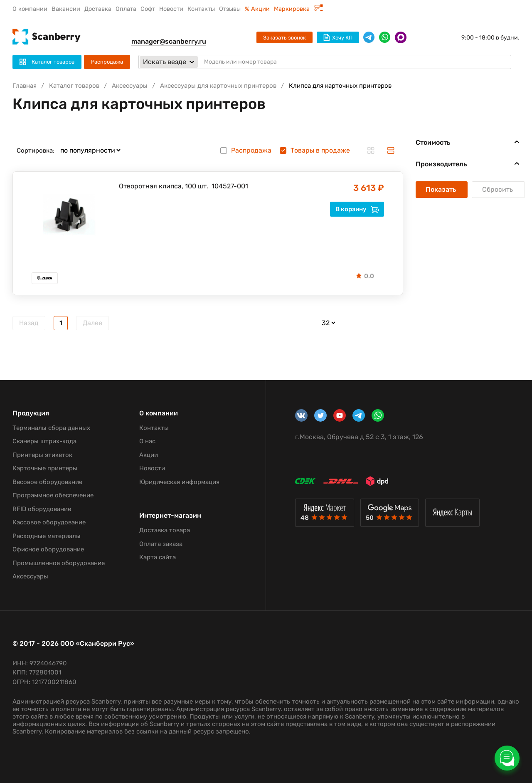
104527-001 (230, 186)
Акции (149, 455)
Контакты (201, 9)
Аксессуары (130, 86)
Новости (171, 9)
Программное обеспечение (53, 495)
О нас (147, 441)
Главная (25, 86)
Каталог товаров (74, 86)
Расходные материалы (47, 536)
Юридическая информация (179, 482)
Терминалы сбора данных (51, 428)
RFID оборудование (42, 509)
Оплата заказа (161, 544)
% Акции (257, 9)
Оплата (126, 9)
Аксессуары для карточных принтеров (218, 86)
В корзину (357, 209)
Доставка (98, 9)
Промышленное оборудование (59, 563)
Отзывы (230, 9)
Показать (442, 189)
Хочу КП (338, 37)
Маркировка (298, 9)
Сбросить (498, 189)
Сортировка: (36, 151)
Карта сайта (158, 557)
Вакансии (66, 9)
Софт (148, 9)
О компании (30, 9)
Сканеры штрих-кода (44, 441)
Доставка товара (165, 530)
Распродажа (107, 62)
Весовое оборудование (47, 482)
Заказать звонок (284, 38)
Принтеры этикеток (42, 455)
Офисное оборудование (48, 549)
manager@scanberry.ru (169, 41)
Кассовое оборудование (49, 522)
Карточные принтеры (45, 468)
